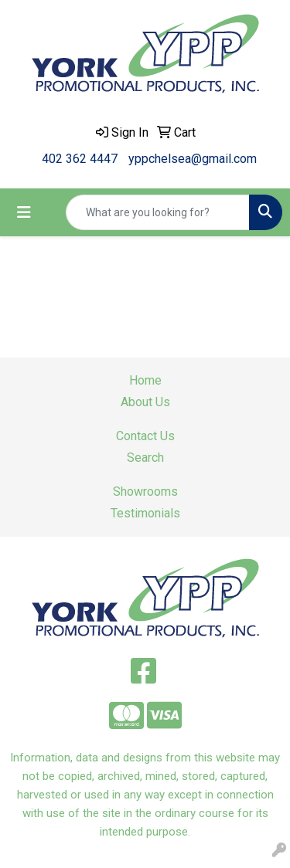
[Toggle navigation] (24, 212)
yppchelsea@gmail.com (193, 159)
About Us (145, 402)
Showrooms (145, 492)
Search (145, 458)
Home (145, 380)
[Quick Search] (158, 212)
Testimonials (145, 513)
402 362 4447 (80, 159)
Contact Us (145, 436)
